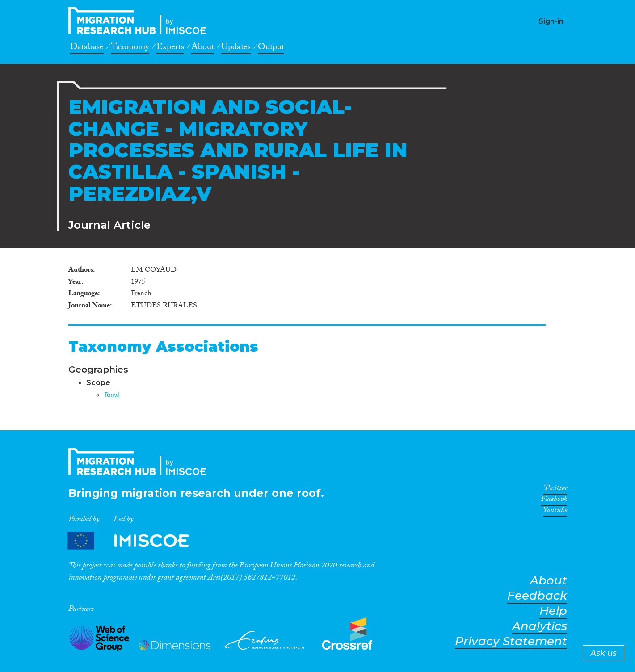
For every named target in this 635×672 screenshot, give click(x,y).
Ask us (603, 653)
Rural (112, 396)
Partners (136, 540)
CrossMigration (140, 21)
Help (553, 611)
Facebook (554, 500)
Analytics (540, 626)
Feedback (537, 596)
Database (87, 48)
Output (271, 48)
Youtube (555, 512)
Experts (170, 48)
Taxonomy (130, 48)
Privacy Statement (511, 641)
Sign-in (551, 21)
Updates (236, 48)
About (203, 48)
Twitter (555, 490)
